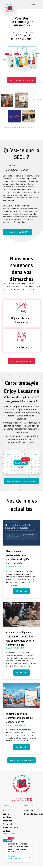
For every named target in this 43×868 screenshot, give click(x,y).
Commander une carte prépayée (22, 481)
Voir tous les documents (22, 361)
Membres (7, 817)
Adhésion (29, 810)
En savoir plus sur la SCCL (21, 80)
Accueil (6, 810)
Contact (6, 831)
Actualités (7, 821)
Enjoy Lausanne (10, 827)
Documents (8, 824)
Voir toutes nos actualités (21, 760)
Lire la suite (21, 591)
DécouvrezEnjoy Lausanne (19, 857)
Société (6, 814)
